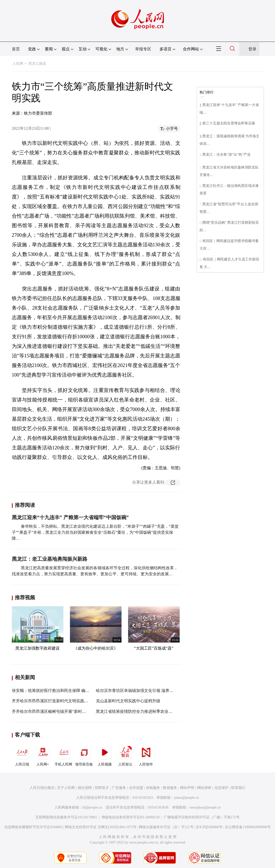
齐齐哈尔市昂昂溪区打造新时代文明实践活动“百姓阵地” (62, 701)
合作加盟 (136, 788)
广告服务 (119, 788)
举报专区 (143, 49)
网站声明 (187, 788)
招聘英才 (102, 788)
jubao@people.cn (186, 798)
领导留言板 (84, 755)
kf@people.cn (92, 807)
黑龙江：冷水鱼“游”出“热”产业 (227, 155)
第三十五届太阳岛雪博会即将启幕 (229, 123)
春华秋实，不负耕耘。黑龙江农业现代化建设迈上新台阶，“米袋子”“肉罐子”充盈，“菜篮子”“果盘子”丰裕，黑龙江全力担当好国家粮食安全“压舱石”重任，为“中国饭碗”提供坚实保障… (95, 532)
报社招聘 (85, 788)
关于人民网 (66, 788)
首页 (16, 49)
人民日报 (22, 755)
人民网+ (43, 755)
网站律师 (204, 788)
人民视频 (105, 755)
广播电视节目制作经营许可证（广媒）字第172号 (202, 817)
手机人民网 (63, 755)
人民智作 (146, 755)
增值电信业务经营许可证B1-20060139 (130, 817)
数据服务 (170, 788)
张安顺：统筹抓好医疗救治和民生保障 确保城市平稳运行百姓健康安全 (75, 691)
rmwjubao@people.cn (205, 807)
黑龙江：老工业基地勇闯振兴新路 (50, 559)
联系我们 (238, 788)
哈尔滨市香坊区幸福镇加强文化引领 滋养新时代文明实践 (147, 691)
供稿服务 (153, 788)
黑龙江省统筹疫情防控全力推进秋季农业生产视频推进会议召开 (152, 711)
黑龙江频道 (37, 64)
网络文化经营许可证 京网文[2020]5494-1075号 (101, 827)
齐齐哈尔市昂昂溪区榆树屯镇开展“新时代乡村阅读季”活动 (64, 711)
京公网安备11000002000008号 (248, 827)
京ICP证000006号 (209, 827)
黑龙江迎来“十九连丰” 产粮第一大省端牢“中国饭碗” (70, 517)
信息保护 (221, 788)
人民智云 (125, 755)
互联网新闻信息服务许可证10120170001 (66, 817)
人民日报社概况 (42, 788)
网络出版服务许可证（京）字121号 (166, 827)
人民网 (18, 64)
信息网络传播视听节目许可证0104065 (33, 827)
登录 (252, 49)
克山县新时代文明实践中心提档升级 (128, 701)
